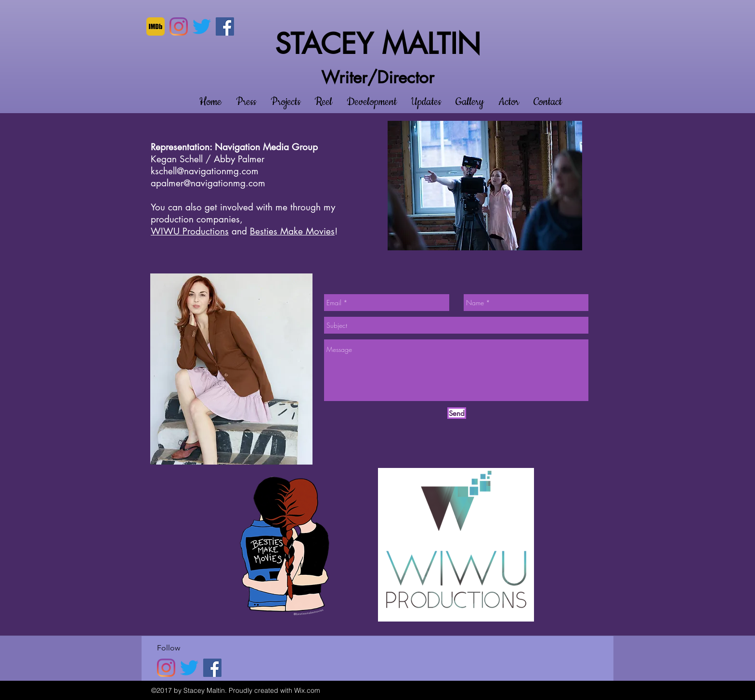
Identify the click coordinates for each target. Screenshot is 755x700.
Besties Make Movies (292, 231)
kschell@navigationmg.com (205, 171)
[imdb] (156, 26)
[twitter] (202, 26)
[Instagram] (179, 26)
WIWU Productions (190, 231)
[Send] (457, 413)
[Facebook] (225, 26)
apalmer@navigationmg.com (208, 183)
